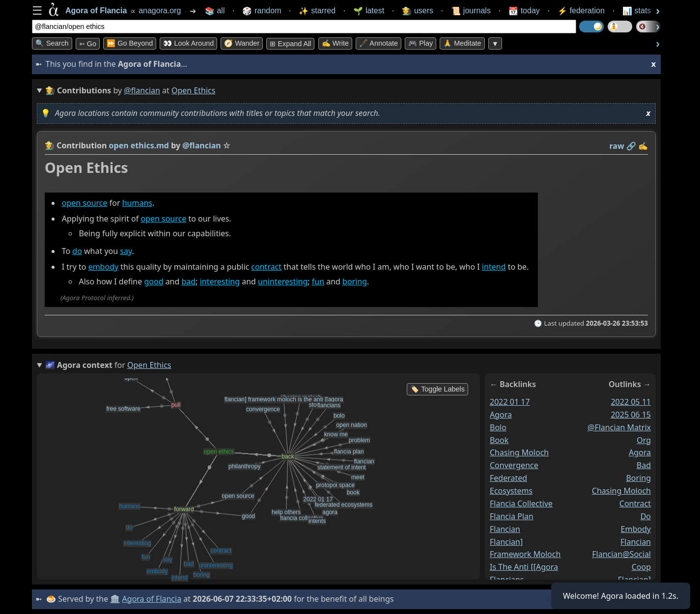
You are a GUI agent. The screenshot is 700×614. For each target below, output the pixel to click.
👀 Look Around (188, 43)
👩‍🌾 (50, 145)
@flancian (142, 90)
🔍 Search (52, 43)
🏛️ (115, 599)
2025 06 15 (631, 414)
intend (494, 267)
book (499, 440)
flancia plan (512, 516)
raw (617, 146)
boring (355, 281)
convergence (514, 465)
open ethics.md (139, 145)
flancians (507, 580)
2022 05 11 (631, 402)
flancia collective (521, 503)
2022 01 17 (510, 402)
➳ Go (88, 44)
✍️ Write (335, 43)
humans (137, 203)
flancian (505, 529)
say (126, 251)
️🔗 (631, 146)
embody (104, 267)
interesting (220, 281)
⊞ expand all (290, 44)
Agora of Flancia (152, 599)
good (154, 281)
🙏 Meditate (462, 43)
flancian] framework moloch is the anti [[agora (525, 554)
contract (266, 267)
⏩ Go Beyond (130, 43)
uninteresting (283, 281)
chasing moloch (519, 452)
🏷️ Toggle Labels (437, 389)
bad (189, 281)
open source (85, 203)
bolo (498, 427)
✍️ (643, 146)
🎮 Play (420, 43)
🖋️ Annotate (378, 43)
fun (318, 281)
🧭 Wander (242, 43)
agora (501, 414)
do (77, 251)
